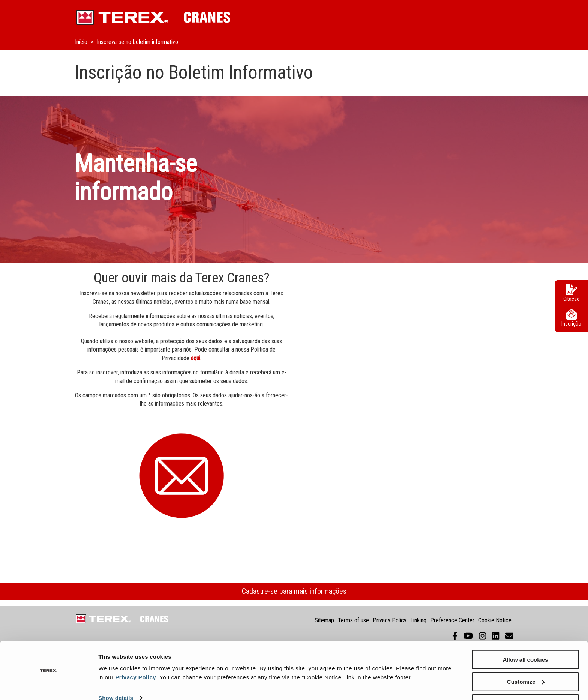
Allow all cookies (526, 637)
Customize (526, 659)
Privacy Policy (136, 655)
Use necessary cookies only (525, 681)
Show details (116, 676)
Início (82, 42)
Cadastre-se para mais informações (294, 591)
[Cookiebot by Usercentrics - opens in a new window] (49, 685)
